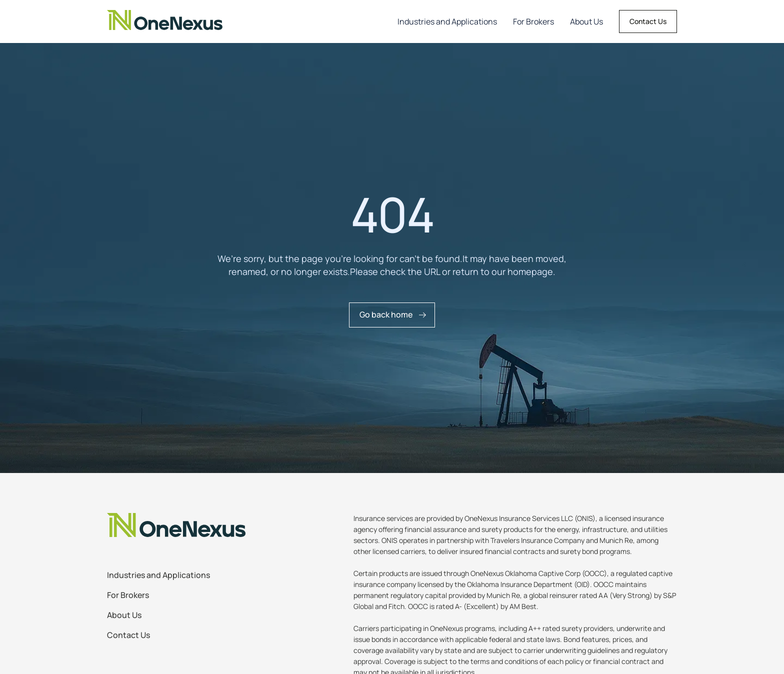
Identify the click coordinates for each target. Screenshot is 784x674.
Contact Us (648, 21)
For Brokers (533, 21)
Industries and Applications (447, 21)
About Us (586, 21)
